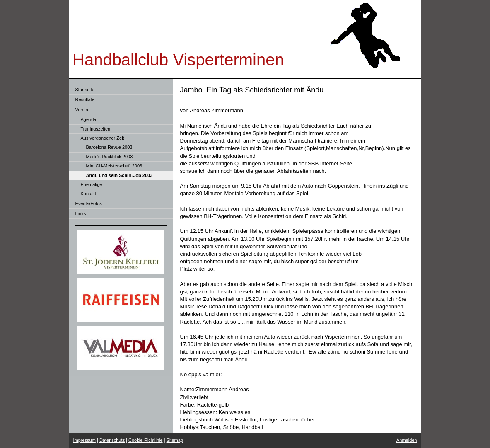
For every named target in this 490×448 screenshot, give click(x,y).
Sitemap (175, 440)
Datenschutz (112, 440)
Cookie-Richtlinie (146, 440)
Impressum (84, 440)
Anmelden (407, 440)
